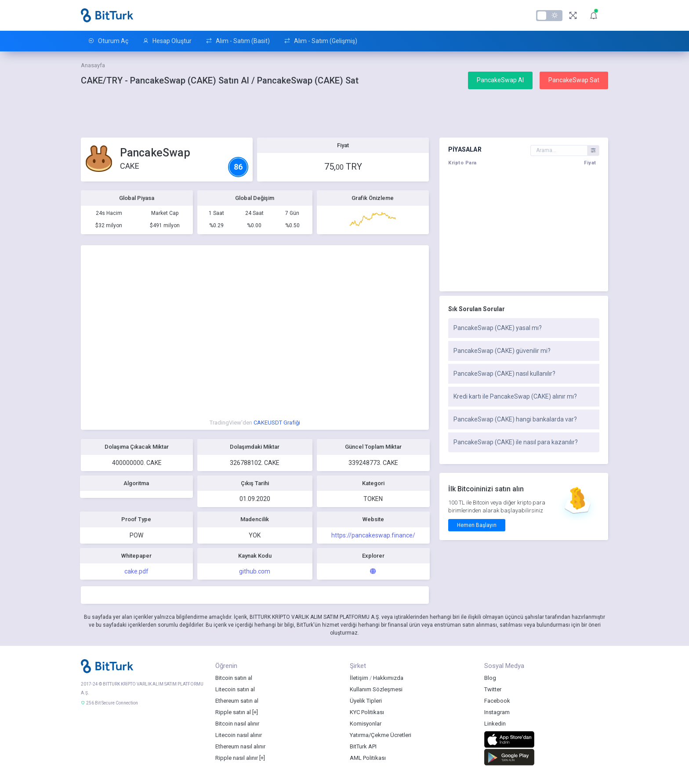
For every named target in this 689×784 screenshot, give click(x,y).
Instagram (497, 712)
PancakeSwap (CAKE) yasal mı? (498, 328)
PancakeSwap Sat (574, 80)
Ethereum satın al (237, 701)
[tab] (524, 328)
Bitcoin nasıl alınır (237, 724)
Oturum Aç (108, 41)
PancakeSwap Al (500, 80)
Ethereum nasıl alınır (240, 746)
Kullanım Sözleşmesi (376, 689)
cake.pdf (136, 571)
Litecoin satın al (235, 689)
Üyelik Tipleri (366, 701)
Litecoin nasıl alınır (239, 735)
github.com (255, 571)
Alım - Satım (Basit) (238, 41)
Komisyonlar (366, 724)
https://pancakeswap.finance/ (373, 535)
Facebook (497, 701)
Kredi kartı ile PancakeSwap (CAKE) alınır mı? (515, 396)
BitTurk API (363, 746)
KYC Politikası (367, 712)
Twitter (493, 689)
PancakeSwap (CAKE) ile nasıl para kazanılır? (516, 442)
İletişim (359, 678)
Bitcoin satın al (234, 678)
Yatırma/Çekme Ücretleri (381, 735)
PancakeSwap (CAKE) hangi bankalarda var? (515, 419)
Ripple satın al (233, 712)
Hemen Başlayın (477, 525)
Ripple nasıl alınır (237, 758)
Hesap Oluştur (167, 41)
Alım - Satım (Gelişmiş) (321, 41)
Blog (490, 678)
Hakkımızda (388, 678)
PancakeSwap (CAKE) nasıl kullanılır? (504, 374)
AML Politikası (368, 758)
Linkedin (495, 724)
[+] (255, 712)
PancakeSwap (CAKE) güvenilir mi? (502, 351)
